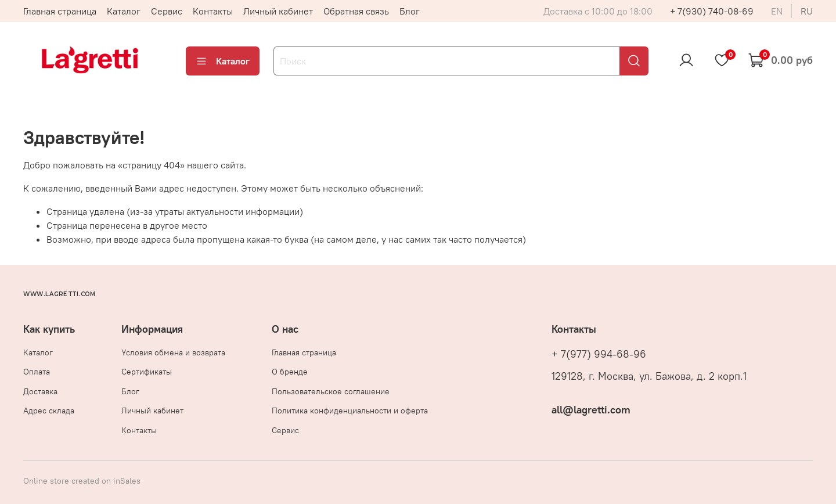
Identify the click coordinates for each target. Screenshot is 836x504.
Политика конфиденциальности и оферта (350, 411)
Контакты (213, 11)
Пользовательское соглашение (331, 391)
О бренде (290, 372)
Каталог (124, 11)
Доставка (40, 391)
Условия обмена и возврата (173, 352)
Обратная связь (356, 11)
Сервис (167, 11)
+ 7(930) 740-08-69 (712, 11)
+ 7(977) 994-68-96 (599, 354)
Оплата (37, 372)
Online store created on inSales (82, 481)
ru (807, 11)
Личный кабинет (278, 11)
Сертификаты (147, 372)
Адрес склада (49, 411)
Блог (410, 11)
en (777, 11)
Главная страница (60, 11)
